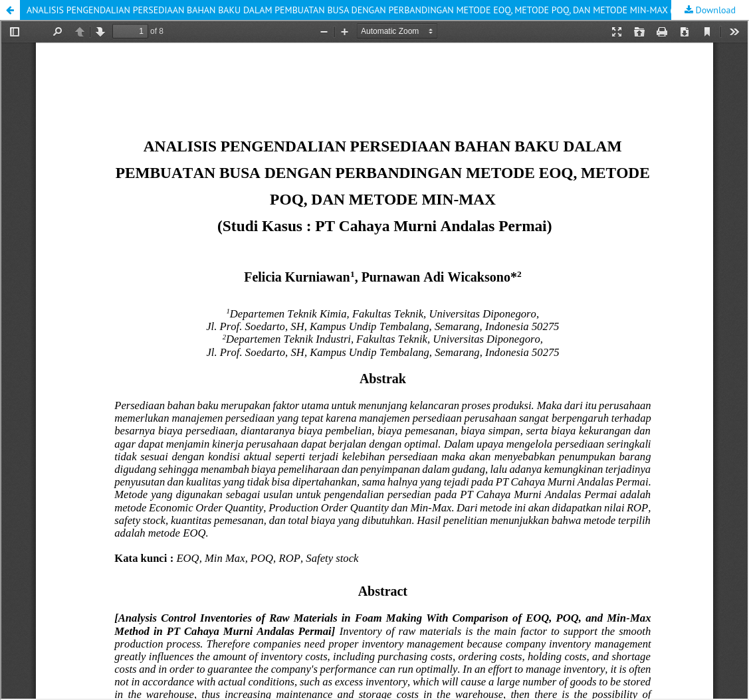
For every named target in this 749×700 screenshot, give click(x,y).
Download (714, 10)
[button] (10, 10)
